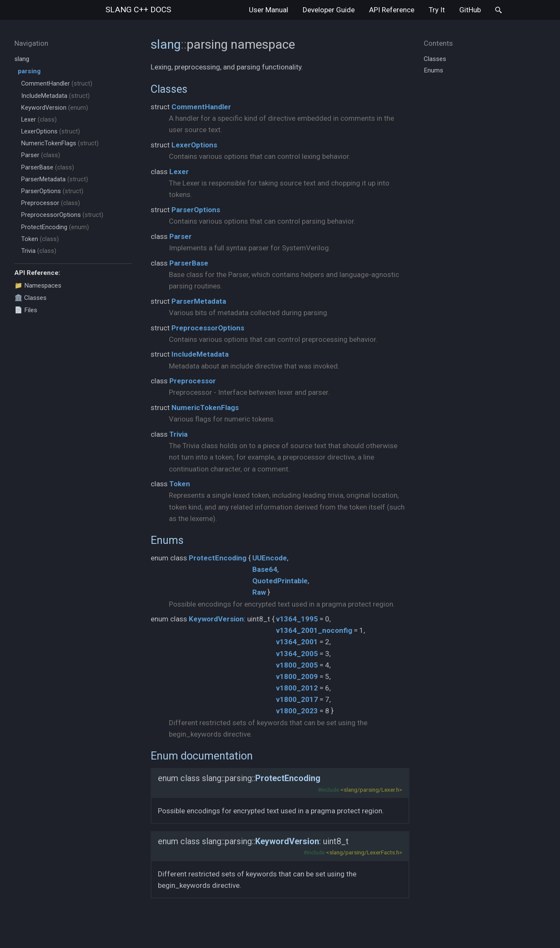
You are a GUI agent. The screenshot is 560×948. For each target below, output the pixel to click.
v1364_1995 (297, 619)
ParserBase (48, 168)
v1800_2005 (297, 665)
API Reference (392, 10)
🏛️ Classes (30, 298)
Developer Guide (329, 10)
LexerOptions (51, 132)
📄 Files (26, 310)
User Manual (269, 10)
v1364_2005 (297, 654)
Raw (259, 592)
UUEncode (270, 558)
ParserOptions (52, 191)
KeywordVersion (55, 108)
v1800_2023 (297, 711)
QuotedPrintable (280, 581)
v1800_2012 (297, 688)
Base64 (265, 569)
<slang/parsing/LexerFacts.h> (364, 852)
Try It (437, 10)
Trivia (39, 251)
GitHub (470, 10)
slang (138, 10)
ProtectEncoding (55, 227)
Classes (169, 89)
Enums (167, 540)
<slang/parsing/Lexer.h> (371, 790)
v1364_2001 (297, 642)
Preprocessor (51, 203)
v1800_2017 (297, 699)
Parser (41, 155)
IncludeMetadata (55, 96)
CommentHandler (57, 84)
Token (40, 239)
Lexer (39, 120)
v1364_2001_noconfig (314, 630)
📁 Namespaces (38, 286)
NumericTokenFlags (60, 143)
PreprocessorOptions (62, 215)
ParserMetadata (55, 179)
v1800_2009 (297, 676)
